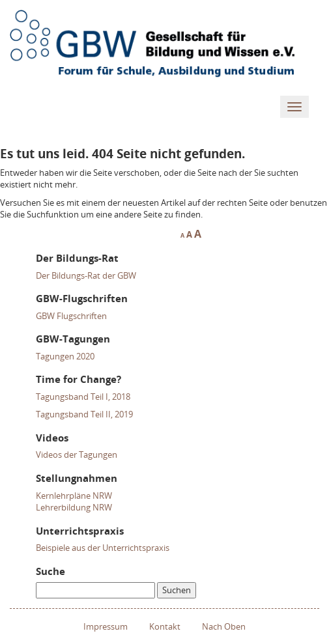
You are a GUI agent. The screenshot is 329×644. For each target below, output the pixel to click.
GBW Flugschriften (71, 316)
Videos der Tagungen (77, 455)
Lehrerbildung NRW (74, 507)
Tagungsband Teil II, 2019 (84, 414)
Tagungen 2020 (65, 356)
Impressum (106, 626)
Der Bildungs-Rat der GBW (86, 275)
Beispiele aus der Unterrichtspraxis (103, 548)
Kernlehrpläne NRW (74, 496)
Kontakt (165, 626)
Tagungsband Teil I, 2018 (83, 397)
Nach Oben (224, 626)
